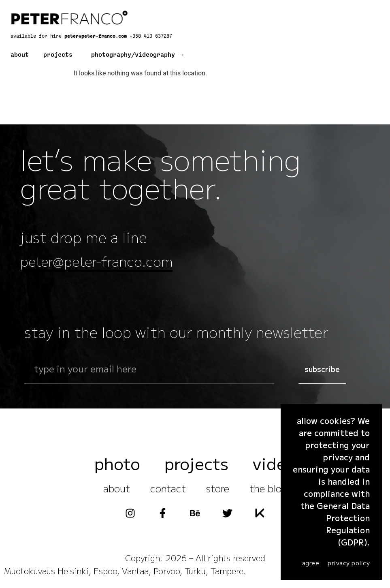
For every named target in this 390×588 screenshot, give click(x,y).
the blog (268, 489)
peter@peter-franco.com (97, 36)
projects (58, 55)
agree (311, 563)
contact (168, 489)
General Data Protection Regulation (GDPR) (343, 524)
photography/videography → (138, 55)
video (274, 464)
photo (117, 464)
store (218, 489)
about (20, 55)
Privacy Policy (349, 563)
